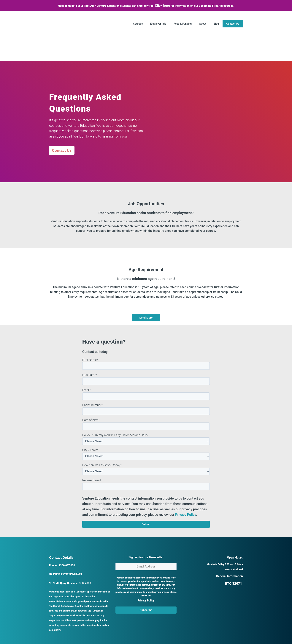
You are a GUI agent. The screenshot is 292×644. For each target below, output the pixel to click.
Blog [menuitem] (216, 24)
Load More (146, 278)
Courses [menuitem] (138, 24)
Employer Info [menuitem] (158, 24)
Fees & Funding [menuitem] (183, 24)
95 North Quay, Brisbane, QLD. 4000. (70, 544)
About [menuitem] (203, 24)
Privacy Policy (186, 475)
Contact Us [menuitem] (233, 24)
